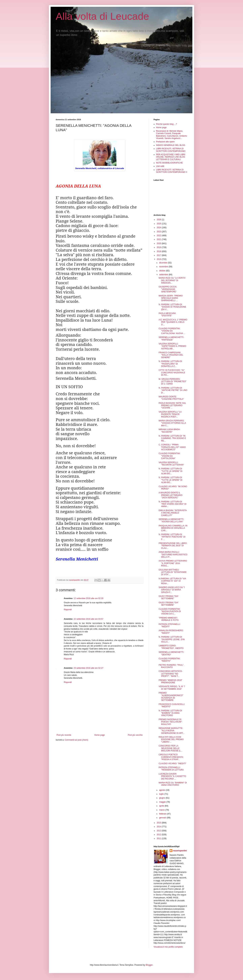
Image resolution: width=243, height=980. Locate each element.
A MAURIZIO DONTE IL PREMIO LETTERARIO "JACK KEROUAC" (171, 495)
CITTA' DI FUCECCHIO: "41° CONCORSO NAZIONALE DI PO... (172, 373)
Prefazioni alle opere (165, 142)
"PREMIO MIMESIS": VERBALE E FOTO (169, 619)
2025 (159, 224)
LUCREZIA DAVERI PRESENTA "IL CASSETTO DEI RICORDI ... (172, 776)
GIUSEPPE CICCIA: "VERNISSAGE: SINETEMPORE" (168, 289)
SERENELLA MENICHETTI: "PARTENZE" (171, 339)
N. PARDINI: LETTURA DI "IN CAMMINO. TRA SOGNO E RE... (172, 438)
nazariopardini (180, 851)
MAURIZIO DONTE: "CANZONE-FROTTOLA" (171, 398)
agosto (162, 790)
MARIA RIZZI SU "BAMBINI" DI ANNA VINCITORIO (173, 784)
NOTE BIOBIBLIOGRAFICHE (169, 163)
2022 (159, 236)
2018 (159, 251)
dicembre (164, 263)
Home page (100, 735)
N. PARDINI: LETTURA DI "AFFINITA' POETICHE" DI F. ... (172, 537)
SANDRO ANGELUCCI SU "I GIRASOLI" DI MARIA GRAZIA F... (172, 590)
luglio (162, 794)
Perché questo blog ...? (166, 124)
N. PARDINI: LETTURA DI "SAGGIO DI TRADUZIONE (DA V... (172, 307)
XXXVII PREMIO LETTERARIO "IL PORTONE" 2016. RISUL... (173, 563)
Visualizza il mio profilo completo (168, 947)
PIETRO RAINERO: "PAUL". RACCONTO (171, 666)
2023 (159, 232)
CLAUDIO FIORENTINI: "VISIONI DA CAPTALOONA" (169, 456)
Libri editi (160, 166)
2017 (159, 255)
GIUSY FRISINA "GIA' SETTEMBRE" (169, 597)
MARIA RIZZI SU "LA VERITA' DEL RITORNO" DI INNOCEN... (172, 280)
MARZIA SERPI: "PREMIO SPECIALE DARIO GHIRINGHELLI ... (171, 298)
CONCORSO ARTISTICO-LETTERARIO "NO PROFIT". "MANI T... (171, 674)
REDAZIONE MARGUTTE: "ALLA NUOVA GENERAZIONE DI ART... (172, 731)
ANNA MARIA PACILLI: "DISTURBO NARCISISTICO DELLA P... (173, 555)
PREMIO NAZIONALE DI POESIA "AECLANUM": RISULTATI (171, 722)
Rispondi (68, 610)
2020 (159, 243)
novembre (164, 267)
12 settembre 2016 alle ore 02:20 (88, 598)
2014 (159, 827)
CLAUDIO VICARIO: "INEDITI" (172, 764)
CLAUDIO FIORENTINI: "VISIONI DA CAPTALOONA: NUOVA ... (172, 331)
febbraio (163, 814)
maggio (163, 802)
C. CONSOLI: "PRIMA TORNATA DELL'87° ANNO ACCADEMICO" (172, 447)
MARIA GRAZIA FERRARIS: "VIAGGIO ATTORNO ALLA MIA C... (172, 423)
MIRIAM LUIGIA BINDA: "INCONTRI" (170, 431)
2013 (159, 831)
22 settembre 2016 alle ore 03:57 (88, 619)
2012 (159, 835)
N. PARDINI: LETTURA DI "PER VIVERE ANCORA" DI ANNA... (173, 504)
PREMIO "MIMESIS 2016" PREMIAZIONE (170, 681)
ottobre (163, 271)
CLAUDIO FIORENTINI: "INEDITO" (169, 660)
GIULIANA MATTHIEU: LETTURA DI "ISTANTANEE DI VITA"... (173, 572)
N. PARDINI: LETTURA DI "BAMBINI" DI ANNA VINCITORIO (170, 713)
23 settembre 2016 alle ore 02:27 (88, 668)
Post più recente (64, 735)
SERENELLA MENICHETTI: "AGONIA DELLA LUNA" (171, 520)
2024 (159, 228)
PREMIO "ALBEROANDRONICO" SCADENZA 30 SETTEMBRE (171, 697)
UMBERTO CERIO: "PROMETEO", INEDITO (171, 647)
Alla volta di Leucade (102, 16)
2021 (159, 239)
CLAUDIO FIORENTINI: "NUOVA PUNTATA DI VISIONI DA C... (170, 611)
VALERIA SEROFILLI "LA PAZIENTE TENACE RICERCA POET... (170, 414)
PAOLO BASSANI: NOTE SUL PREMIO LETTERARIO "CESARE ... (172, 406)
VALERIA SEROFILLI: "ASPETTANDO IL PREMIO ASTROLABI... (172, 346)
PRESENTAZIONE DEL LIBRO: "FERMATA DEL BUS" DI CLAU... (173, 546)
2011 (159, 838)
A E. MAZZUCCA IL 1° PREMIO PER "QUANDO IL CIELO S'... (173, 322)
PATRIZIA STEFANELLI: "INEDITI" (170, 625)
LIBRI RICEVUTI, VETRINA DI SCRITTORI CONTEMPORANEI (171, 150)
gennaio (163, 818)
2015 (159, 823)
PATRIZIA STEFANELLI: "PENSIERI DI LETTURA (171, 769)
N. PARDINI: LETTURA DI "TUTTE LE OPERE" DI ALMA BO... (171, 471)
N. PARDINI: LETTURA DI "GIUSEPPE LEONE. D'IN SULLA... (172, 639)
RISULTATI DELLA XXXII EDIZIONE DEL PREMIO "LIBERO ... (171, 739)
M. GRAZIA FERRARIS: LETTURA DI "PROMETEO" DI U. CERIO (173, 382)
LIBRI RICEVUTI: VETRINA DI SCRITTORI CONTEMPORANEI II (172, 171)
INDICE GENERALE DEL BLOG (171, 145)
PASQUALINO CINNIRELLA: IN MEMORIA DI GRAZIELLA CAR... (173, 528)
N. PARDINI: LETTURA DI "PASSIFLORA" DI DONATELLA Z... (170, 364)
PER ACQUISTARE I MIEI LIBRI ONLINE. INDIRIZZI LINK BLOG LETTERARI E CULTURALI (171, 157)
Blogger (149, 965)
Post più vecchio (135, 735)
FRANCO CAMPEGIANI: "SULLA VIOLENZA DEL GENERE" (171, 355)
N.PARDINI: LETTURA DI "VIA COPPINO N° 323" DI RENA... (172, 581)
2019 (159, 247)
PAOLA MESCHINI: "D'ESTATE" (167, 314)
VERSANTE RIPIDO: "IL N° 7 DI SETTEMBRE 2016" (172, 688)
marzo (162, 810)
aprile (162, 806)
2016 (159, 259)
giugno (162, 798)
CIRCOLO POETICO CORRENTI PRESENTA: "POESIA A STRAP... (171, 757)
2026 (159, 220)
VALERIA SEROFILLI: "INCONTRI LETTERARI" (171, 464)
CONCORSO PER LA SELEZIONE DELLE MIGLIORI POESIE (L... (171, 748)
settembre (164, 275)
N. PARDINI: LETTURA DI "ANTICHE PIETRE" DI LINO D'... (173, 390)
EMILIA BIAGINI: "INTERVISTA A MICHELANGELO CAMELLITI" (173, 513)
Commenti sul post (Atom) (76, 740)
